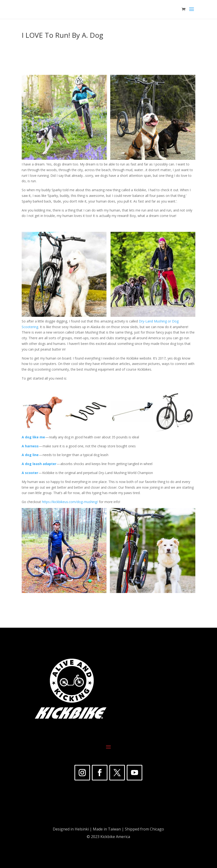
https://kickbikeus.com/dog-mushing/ (70, 502)
